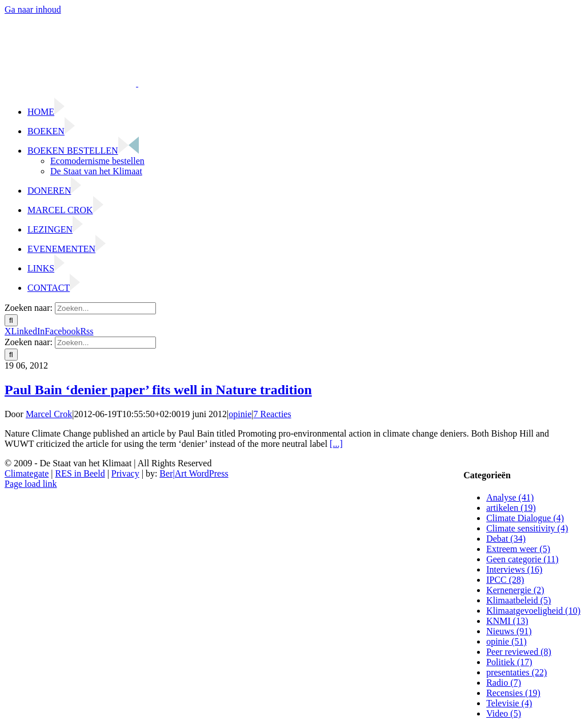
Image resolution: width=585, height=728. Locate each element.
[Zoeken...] (105, 308)
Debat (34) (506, 539)
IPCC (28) (505, 580)
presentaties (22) (516, 672)
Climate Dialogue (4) (525, 518)
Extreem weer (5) (518, 549)
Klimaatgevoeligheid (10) (533, 611)
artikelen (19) (511, 508)
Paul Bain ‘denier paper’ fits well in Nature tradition (158, 390)
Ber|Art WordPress (194, 473)
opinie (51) (506, 641)
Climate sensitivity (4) (527, 528)
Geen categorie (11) (522, 559)
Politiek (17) (509, 662)
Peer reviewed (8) (519, 652)
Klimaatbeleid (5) (518, 600)
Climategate (27, 473)
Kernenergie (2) (515, 590)
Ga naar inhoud (33, 9)
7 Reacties (273, 414)
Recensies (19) (513, 693)
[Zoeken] (11, 320)
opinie (240, 414)
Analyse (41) (510, 497)
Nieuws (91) (509, 631)
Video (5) (504, 713)
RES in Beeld (80, 473)
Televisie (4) (509, 703)
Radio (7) (504, 683)
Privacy (125, 473)
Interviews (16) (514, 569)
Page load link (31, 484)
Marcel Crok (49, 414)
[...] (336, 444)
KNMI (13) (507, 621)
